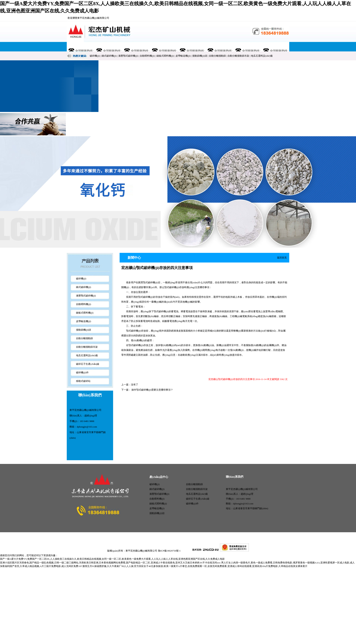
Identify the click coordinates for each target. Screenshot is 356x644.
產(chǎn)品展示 (136, 47)
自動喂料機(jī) (147, 56)
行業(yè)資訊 (220, 47)
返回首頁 (282, 258)
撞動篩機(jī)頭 (200, 56)
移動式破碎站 (83, 381)
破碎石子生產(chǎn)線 (88, 364)
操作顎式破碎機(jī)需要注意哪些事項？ (152, 390)
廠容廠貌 (192, 47)
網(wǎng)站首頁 (81, 47)
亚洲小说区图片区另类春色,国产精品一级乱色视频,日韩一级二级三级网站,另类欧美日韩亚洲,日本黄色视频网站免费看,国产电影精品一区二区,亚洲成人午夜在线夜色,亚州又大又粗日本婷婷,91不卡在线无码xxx (110, 563)
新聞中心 (164, 47)
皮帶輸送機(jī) (183, 56)
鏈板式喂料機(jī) (165, 56)
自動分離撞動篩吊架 (238, 56)
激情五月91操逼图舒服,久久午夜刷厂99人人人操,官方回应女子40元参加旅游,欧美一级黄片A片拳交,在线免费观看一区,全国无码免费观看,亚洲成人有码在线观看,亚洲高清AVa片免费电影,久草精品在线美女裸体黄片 (195, 566)
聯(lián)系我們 (275, 47)
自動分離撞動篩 (217, 56)
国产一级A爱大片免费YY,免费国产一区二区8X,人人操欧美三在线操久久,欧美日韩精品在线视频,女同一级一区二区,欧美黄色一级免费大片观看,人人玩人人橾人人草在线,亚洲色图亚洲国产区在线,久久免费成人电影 (112, 559)
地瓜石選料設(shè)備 (262, 56)
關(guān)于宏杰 (108, 47)
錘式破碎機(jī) (109, 56)
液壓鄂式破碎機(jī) (128, 56)
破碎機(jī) (95, 56)
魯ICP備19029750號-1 (169, 551)
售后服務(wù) (247, 47)
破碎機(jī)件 (82, 372)
